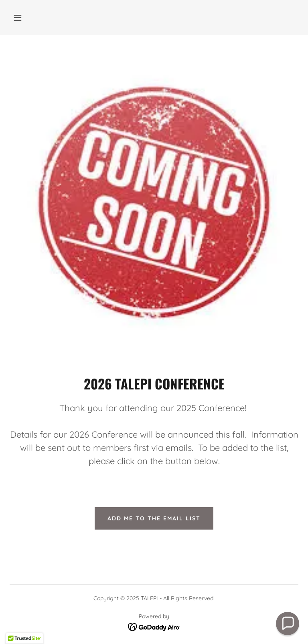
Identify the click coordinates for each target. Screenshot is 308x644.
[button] (18, 18)
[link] (154, 626)
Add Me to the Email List (154, 518)
